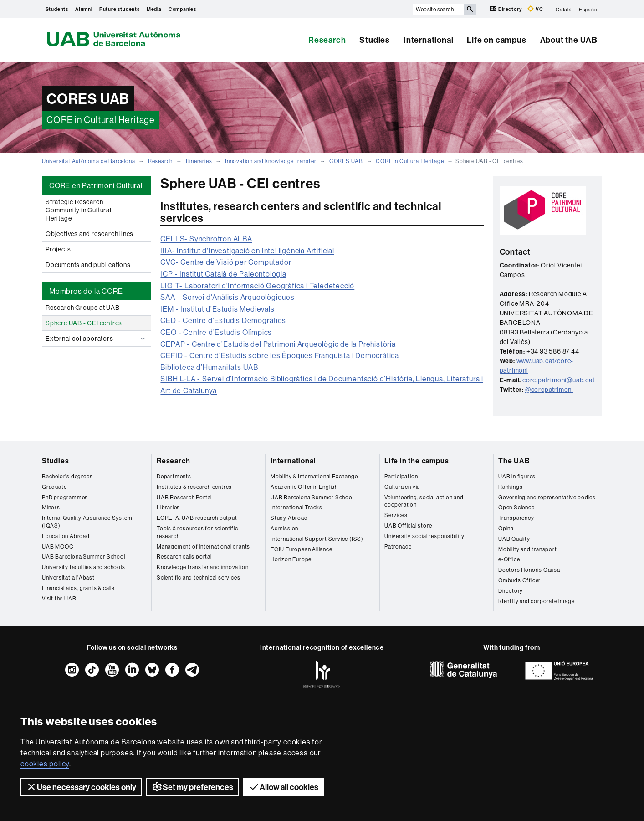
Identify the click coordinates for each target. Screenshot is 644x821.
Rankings (510, 487)
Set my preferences (192, 787)
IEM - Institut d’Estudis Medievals (217, 309)
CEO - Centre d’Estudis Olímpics (216, 332)
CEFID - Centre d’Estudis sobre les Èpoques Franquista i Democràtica (280, 355)
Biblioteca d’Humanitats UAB (209, 367)
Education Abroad (66, 536)
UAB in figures (517, 476)
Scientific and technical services (198, 577)
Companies (182, 9)
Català (564, 9)
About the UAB (569, 40)
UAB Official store (408, 526)
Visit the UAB (59, 598)
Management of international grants (203, 546)
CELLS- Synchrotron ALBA (206, 239)
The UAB (514, 461)
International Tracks (296, 507)
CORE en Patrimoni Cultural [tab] (96, 185)
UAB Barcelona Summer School (84, 557)
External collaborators (96, 339)
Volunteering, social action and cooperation (424, 501)
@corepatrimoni (549, 390)
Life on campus (496, 40)
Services (396, 515)
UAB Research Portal (184, 497)
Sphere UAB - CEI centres (84, 323)
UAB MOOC (58, 546)
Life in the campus (417, 461)
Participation (401, 476)
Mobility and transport (528, 549)
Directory (506, 9)
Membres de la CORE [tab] (86, 291)
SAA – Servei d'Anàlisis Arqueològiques (227, 297)
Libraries (168, 507)
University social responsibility (424, 536)
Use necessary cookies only (81, 787)
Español (589, 9)
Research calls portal (184, 557)
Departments (174, 476)
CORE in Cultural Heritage (410, 161)
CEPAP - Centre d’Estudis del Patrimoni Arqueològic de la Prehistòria (278, 344)
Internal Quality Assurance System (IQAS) (87, 522)
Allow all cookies (284, 787)
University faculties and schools (84, 567)
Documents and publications (88, 265)
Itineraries (199, 161)
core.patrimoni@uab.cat (559, 380)
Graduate (54, 487)
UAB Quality (514, 539)
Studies (375, 40)
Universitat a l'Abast (68, 577)
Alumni (84, 9)
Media (154, 9)
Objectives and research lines (89, 234)
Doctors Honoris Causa (529, 570)
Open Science (516, 507)
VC (535, 9)
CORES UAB (346, 161)
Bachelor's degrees (67, 476)
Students (57, 9)
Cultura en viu (402, 487)
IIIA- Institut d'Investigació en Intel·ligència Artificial (247, 251)
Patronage (398, 546)
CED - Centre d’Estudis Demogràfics (223, 320)
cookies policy (45, 764)
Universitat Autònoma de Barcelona (88, 161)
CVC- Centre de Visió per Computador (226, 262)
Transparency (516, 518)
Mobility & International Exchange (314, 476)
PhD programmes (65, 497)
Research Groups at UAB (83, 308)
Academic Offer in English (304, 487)
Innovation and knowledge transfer (271, 161)
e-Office (509, 559)
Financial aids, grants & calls (78, 588)
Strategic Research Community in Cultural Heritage (79, 210)
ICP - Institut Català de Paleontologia (223, 274)
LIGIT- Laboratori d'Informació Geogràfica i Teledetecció (257, 286)
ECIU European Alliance (302, 549)
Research (327, 40)
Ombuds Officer (519, 580)
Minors (51, 507)
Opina (506, 528)
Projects (58, 249)
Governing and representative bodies (547, 497)
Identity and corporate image (536, 601)
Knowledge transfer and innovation (202, 567)
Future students (120, 9)
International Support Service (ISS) (317, 539)
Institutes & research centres (194, 487)
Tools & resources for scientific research (197, 532)
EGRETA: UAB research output (197, 518)
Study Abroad (289, 518)
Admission (284, 528)
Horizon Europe (291, 559)
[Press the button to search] (470, 9)
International (428, 40)
